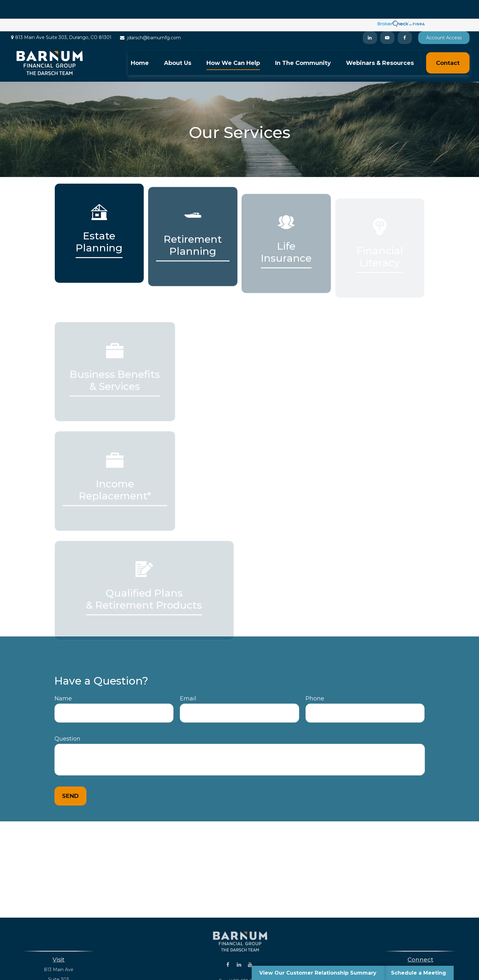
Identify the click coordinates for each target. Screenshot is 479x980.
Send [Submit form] (70, 778)
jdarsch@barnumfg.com (150, 19)
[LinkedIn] (370, 19)
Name (63, 680)
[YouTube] (387, 19)
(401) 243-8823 (428, 951)
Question (67, 720)
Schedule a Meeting (419, 973)
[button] (140, 44)
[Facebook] (405, 19)
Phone (315, 680)
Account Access (444, 19)
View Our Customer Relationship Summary (318, 973)
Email (188, 680)
